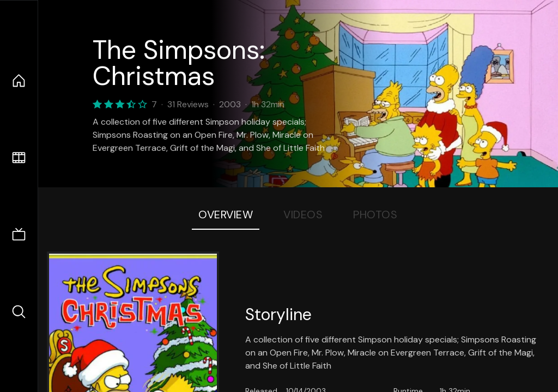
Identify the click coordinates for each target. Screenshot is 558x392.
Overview (226, 215)
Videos (303, 215)
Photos (375, 215)
